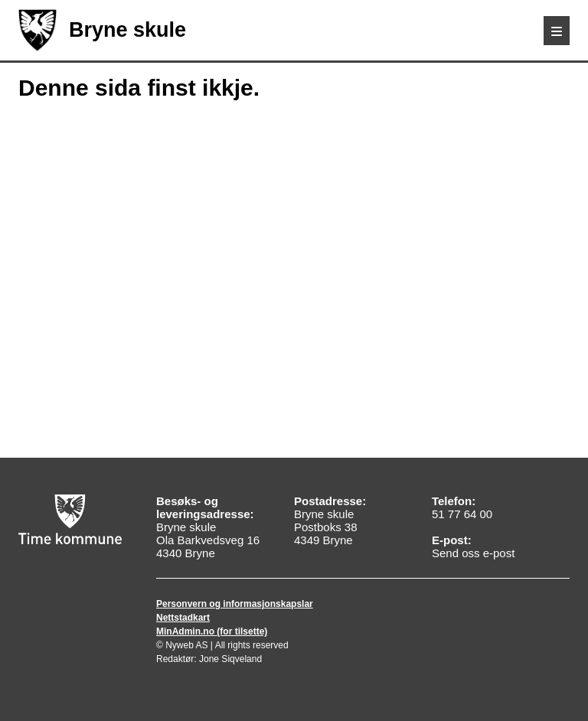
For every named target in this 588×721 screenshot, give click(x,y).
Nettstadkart (183, 618)
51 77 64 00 (462, 514)
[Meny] (557, 31)
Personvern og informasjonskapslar (235, 604)
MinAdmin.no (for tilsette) (212, 631)
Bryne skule (102, 30)
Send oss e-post (473, 553)
